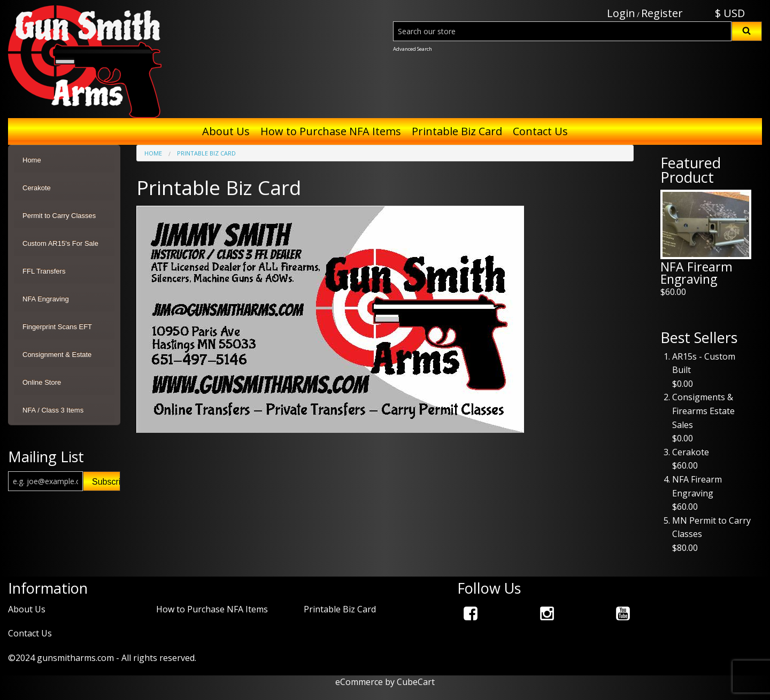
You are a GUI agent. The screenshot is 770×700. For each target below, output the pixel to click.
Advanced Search (413, 49)
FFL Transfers (44, 271)
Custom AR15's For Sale (60, 243)
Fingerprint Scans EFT (57, 327)
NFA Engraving (46, 299)
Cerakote (37, 188)
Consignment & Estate (57, 355)
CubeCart (416, 682)
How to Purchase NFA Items (331, 131)
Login (621, 13)
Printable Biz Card (457, 131)
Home (32, 160)
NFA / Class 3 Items (53, 410)
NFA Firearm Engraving (696, 273)
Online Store (42, 382)
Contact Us (540, 131)
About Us (226, 131)
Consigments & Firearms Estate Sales (703, 411)
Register (662, 13)
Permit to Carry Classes (59, 216)
